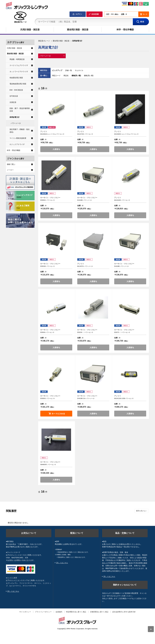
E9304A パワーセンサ (47, 332)
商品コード (57, 76)
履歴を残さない (141, 511)
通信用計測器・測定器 (78, 30)
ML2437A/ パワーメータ (85, 266)
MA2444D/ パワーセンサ (122, 200)
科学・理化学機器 (125, 30)
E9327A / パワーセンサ (122, 332)
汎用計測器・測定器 (30, 30)
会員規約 (59, 612)
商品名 (66, 76)
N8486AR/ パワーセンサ (48, 465)
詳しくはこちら (13, 591)
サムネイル (79, 70)
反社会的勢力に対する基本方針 (124, 612)
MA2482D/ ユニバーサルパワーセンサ (126, 134)
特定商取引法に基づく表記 (76, 612)
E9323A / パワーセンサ (85, 332)
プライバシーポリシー (43, 612)
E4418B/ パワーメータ (84, 200)
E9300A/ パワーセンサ (48, 200)
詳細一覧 (69, 70)
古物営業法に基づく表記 (99, 612)
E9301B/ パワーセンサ (48, 266)
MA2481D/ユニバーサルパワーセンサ (52, 134)
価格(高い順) (89, 76)
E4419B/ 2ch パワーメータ (86, 398)
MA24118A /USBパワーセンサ (124, 398)
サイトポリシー (25, 612)
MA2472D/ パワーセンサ (85, 134)
